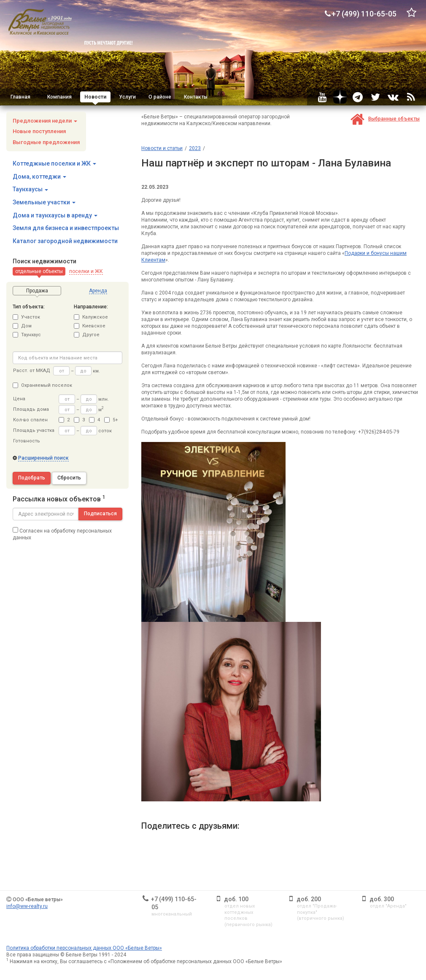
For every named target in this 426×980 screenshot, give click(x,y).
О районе (160, 97)
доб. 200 (309, 899)
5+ (111, 420)
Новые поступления (39, 131)
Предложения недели (45, 121)
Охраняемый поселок (42, 385)
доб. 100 (236, 899)
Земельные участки (44, 202)
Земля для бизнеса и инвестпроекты (66, 228)
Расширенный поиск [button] (43, 458)
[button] (39, 271)
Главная (20, 97)
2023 (195, 148)
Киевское (90, 326)
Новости (95, 97)
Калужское (91, 317)
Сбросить (69, 478)
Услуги (127, 97)
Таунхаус (27, 335)
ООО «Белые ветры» (38, 900)
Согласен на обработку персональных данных (62, 534)
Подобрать (32, 478)
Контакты (196, 97)
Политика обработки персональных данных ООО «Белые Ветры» (84, 948)
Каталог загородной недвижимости (65, 241)
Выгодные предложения (46, 142)
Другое (87, 335)
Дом (22, 326)
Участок (26, 317)
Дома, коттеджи (39, 177)
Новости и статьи (162, 148)
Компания (59, 97)
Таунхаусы (30, 189)
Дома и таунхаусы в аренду (55, 215)
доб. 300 (382, 899)
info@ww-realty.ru (27, 906)
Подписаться (100, 514)
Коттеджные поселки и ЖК (54, 163)
